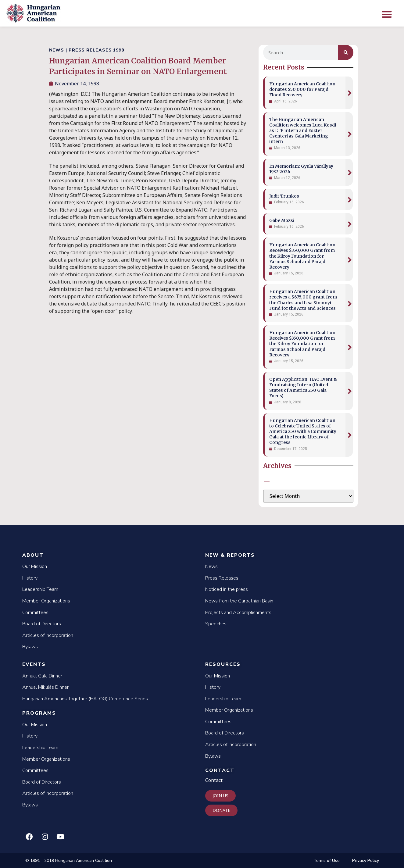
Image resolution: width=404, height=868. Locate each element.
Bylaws (30, 647)
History (30, 578)
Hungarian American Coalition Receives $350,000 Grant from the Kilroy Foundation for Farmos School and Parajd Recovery (302, 256)
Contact (220, 770)
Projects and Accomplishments (238, 613)
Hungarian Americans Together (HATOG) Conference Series (85, 699)
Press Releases (222, 578)
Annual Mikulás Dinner (45, 687)
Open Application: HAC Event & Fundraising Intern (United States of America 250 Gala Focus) (303, 388)
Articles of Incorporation (48, 635)
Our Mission (35, 566)
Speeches (216, 624)
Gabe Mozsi (282, 220)
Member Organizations (46, 601)
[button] (387, 14)
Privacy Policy (366, 861)
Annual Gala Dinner (42, 676)
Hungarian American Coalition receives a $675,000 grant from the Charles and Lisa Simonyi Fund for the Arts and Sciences (303, 300)
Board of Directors (42, 624)
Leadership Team (40, 589)
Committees (35, 613)
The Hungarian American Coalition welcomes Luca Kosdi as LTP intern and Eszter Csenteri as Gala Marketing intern (303, 131)
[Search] (346, 52)
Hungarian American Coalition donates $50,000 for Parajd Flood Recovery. (302, 89)
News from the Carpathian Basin (239, 601)
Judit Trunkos (284, 196)
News (211, 566)
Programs (39, 713)
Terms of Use (327, 861)
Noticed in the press (227, 589)
